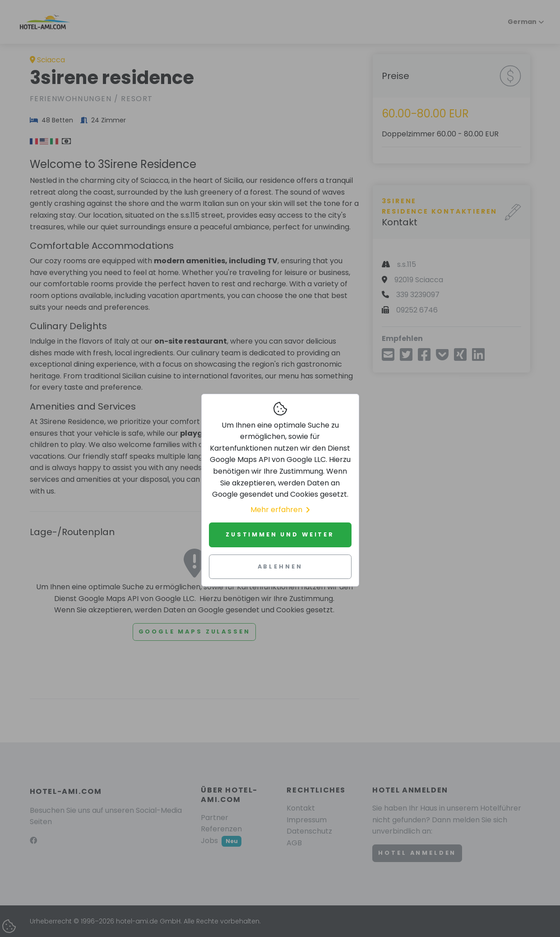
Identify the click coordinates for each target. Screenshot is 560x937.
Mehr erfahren (280, 510)
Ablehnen (280, 566)
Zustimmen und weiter (280, 534)
